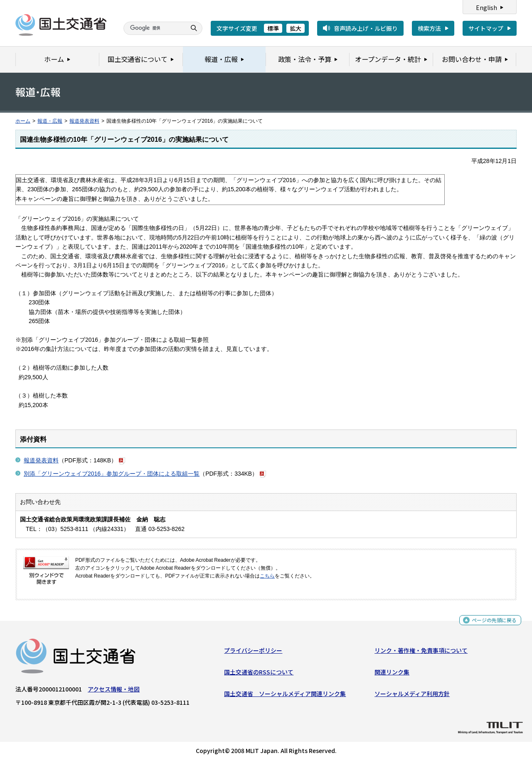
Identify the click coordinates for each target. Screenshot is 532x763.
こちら (267, 576)
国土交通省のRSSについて (259, 674)
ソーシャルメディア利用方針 (412, 696)
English (486, 7)
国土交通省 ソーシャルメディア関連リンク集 (285, 696)
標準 (273, 28)
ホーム (23, 121)
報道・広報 (50, 121)
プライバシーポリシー (253, 652)
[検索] (154, 28)
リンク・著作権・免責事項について (421, 652)
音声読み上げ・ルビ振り (366, 28)
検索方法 (429, 28)
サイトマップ (486, 28)
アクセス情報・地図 (114, 691)
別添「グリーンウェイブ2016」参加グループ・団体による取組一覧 (112, 474)
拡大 (296, 28)
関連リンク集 (392, 674)
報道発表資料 (84, 121)
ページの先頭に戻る (491, 622)
